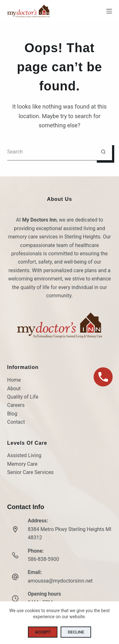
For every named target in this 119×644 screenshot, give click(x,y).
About (14, 389)
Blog (12, 414)
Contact (16, 422)
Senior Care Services (30, 472)
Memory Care (23, 464)
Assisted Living (24, 455)
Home (14, 380)
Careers (16, 405)
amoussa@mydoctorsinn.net (60, 581)
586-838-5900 (44, 559)
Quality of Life (23, 397)
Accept (43, 632)
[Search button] (103, 152)
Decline (76, 632)
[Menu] (109, 11)
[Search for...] (51, 152)
